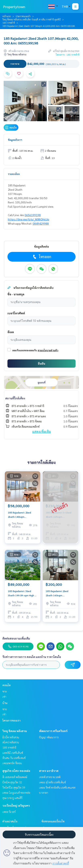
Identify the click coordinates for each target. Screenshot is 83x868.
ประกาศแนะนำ (23, 16)
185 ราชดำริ (9, 23)
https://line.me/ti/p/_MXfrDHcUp (29, 219)
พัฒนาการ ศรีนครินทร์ (53, 731)
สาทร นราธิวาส (49, 771)
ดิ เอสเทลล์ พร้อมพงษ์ (15, 777)
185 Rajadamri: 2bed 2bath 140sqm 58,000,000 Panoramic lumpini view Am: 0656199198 (21, 515)
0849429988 (41, 223)
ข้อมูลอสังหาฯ (15, 140)
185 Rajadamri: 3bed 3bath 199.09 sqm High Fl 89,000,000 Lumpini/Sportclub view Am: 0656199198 (22, 593)
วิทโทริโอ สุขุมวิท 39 (14, 787)
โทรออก (42, 257)
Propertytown (14, 7)
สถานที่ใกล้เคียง (15, 398)
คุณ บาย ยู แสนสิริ (12, 798)
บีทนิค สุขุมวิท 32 (12, 782)
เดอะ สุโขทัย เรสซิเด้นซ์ (52, 782)
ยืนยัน (41, 363)
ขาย (5, 691)
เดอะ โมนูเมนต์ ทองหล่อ (16, 792)
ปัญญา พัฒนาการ (49, 737)
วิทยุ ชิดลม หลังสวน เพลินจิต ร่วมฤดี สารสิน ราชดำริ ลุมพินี (32, 19)
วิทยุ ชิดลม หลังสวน (15, 731)
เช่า (4, 697)
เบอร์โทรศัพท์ (16, 313)
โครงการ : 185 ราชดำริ (68, 55)
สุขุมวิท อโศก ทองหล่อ (16, 771)
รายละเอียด (14, 174)
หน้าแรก (7, 16)
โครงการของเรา (11, 720)
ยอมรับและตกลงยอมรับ (25, 350)
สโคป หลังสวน (11, 742)
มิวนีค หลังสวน (11, 737)
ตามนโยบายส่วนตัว (48, 350)
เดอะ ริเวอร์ (9, 812)
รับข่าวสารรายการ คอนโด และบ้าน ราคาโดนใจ (32, 657)
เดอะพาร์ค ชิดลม (12, 763)
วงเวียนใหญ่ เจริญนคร (16, 805)
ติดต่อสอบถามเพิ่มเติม (16, 638)
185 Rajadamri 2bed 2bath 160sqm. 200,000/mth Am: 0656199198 (57, 593)
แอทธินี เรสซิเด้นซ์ (13, 753)
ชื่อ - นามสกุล (16, 294)
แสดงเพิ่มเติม (41, 432)
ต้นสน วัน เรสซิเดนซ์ (14, 758)
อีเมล (11, 332)
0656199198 (33, 215)
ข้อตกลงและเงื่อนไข (53, 821)
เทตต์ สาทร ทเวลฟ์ (50, 777)
